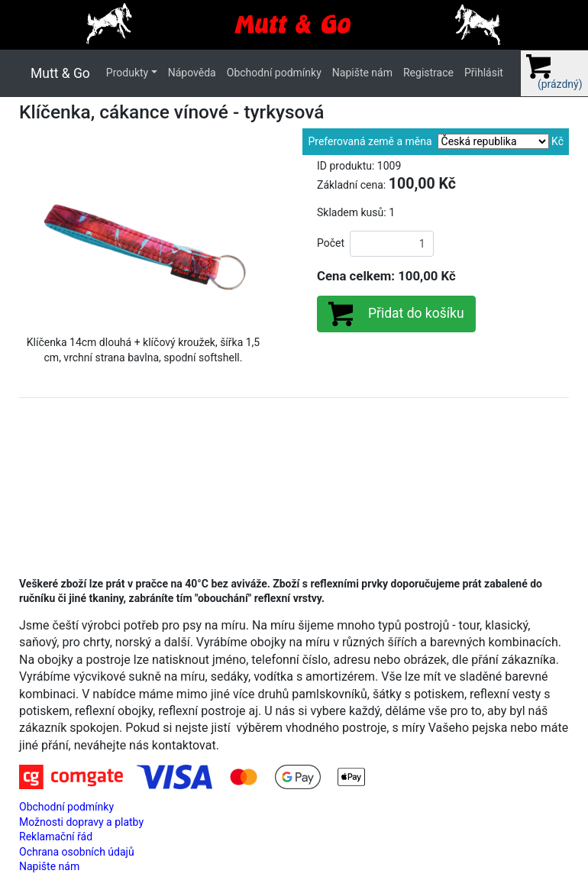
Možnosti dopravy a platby (81, 822)
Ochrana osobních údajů (77, 852)
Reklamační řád (56, 837)
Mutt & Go (60, 73)
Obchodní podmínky (274, 73)
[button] (38, 241)
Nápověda (192, 73)
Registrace (428, 73)
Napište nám (362, 73)
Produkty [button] (127, 73)
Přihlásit (484, 73)
